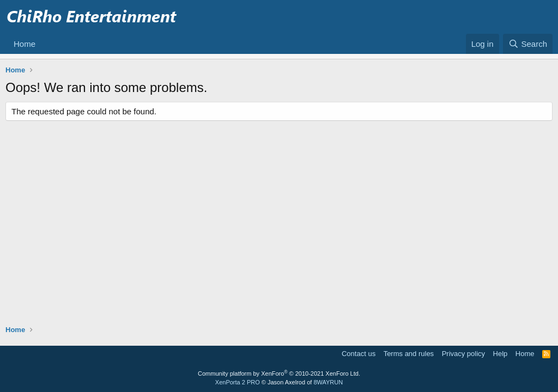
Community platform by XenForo (279, 373)
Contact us (359, 354)
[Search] (528, 44)
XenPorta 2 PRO (238, 382)
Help (501, 354)
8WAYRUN (328, 382)
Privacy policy (463, 354)
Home (25, 44)
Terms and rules (409, 354)
